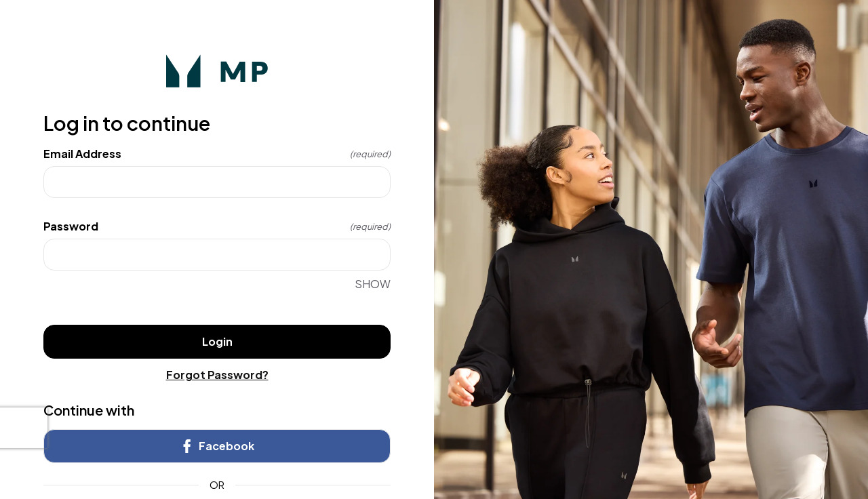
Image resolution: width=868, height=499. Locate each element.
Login (217, 341)
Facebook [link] (217, 446)
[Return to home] (217, 71)
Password (217, 226)
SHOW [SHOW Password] (373, 284)
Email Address (217, 154)
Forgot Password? (217, 375)
